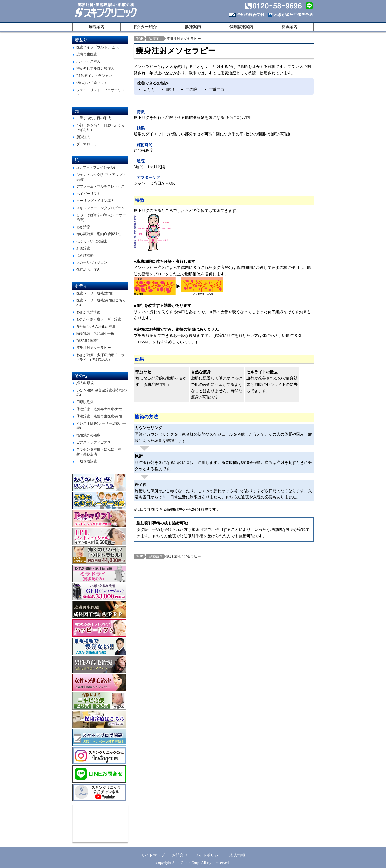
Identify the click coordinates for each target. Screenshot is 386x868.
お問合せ (180, 855)
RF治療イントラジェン (94, 76)
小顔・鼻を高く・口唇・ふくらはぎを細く (100, 127)
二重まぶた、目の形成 (94, 118)
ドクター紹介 (145, 27)
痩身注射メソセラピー (94, 348)
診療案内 (193, 27)
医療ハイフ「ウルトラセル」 (99, 47)
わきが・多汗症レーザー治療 (99, 319)
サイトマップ (153, 855)
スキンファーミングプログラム (100, 208)
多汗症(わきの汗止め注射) (96, 326)
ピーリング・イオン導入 (95, 201)
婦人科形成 (85, 383)
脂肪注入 (83, 137)
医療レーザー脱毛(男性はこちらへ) (101, 303)
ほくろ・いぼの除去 (92, 241)
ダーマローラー (88, 144)
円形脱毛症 (85, 402)
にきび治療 (85, 255)
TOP (139, 39)
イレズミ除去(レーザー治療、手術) (101, 426)
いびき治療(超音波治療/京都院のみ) (102, 392)
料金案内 (289, 27)
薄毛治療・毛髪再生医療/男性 (99, 416)
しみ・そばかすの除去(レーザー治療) (101, 217)
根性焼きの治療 (88, 435)
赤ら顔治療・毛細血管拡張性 (99, 234)
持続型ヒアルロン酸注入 (95, 68)
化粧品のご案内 (88, 270)
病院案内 (96, 27)
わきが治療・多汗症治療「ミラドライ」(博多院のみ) (100, 357)
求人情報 (237, 855)
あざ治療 (83, 227)
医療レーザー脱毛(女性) (95, 293)
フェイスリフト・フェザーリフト (100, 92)
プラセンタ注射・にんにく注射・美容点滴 (99, 452)
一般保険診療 (87, 461)
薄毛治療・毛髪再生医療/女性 (99, 409)
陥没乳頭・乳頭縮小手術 (95, 333)
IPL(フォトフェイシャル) (96, 167)
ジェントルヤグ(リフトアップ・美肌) (101, 177)
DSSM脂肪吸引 (88, 341)
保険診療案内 (241, 27)
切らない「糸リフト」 (94, 83)
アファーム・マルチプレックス (100, 186)
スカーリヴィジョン (92, 262)
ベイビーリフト (88, 194)
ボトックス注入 (88, 61)
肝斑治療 (83, 248)
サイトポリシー (209, 855)
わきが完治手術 (88, 312)
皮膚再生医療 (87, 54)
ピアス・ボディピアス (94, 442)
